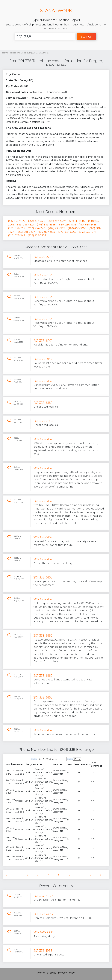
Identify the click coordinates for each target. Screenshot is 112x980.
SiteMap (51, 973)
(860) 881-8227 (26, 232)
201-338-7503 (43, 421)
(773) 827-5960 (67, 232)
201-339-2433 (43, 914)
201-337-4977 (43, 896)
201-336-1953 (43, 951)
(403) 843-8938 (46, 225)
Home (5, 53)
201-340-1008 (43, 932)
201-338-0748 (43, 257)
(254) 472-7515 (37, 221)
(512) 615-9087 (77, 221)
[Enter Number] (45, 37)
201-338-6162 (43, 381)
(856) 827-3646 (47, 232)
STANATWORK (56, 10)
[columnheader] (11, 764)
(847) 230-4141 (88, 232)
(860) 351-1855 (17, 228)
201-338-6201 (43, 341)
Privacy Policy (66, 973)
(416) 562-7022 (17, 221)
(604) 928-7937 (37, 235)
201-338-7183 (43, 275)
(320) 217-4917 (17, 235)
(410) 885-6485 (88, 225)
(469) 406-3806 (77, 228)
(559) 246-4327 (25, 225)
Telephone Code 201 (20, 53)
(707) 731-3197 (56, 228)
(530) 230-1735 (67, 225)
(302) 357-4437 (57, 221)
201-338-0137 (43, 359)
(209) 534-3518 (36, 228)
